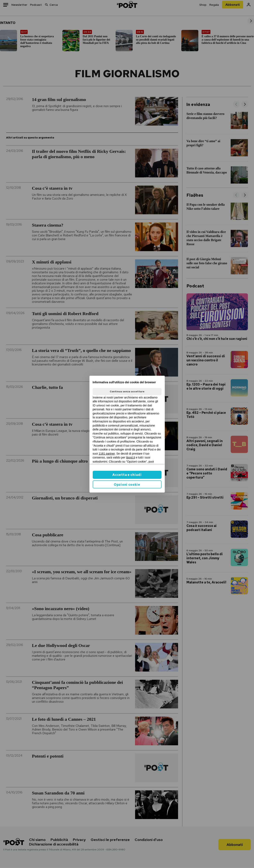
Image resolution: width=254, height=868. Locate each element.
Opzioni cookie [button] (127, 485)
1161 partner (107, 454)
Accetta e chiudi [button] (127, 475)
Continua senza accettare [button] (127, 391)
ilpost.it (131, 457)
